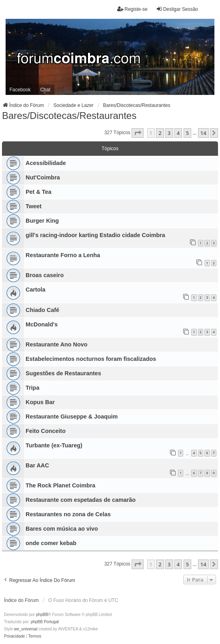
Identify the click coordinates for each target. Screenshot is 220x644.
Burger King (42, 221)
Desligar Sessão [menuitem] (177, 9)
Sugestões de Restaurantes (63, 373)
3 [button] (169, 133)
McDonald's (42, 324)
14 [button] (203, 133)
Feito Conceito (46, 431)
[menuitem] (14, 636)
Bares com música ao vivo (62, 529)
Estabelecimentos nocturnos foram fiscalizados (91, 359)
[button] (138, 133)
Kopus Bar (40, 402)
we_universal (26, 629)
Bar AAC (37, 465)
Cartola (36, 290)
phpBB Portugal (45, 622)
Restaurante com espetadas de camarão (81, 500)
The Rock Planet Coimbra (60, 485)
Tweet (34, 206)
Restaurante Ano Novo (57, 344)
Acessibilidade (46, 163)
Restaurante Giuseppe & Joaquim (72, 417)
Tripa (32, 388)
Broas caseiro (45, 275)
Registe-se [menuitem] (132, 9)
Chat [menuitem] (45, 90)
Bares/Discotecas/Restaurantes (69, 116)
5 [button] (187, 133)
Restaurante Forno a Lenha (63, 255)
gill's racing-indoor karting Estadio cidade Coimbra (95, 235)
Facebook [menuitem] (20, 90)
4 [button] (178, 133)
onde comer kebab (51, 543)
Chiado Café (42, 310)
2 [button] (160, 133)
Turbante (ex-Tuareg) (54, 445)
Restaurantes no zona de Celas (68, 514)
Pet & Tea (39, 192)
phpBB (42, 615)
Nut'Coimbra (43, 177)
